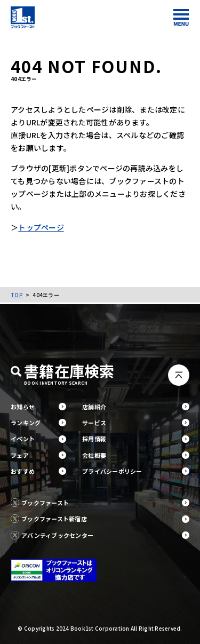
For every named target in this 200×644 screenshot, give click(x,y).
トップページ (41, 227)
